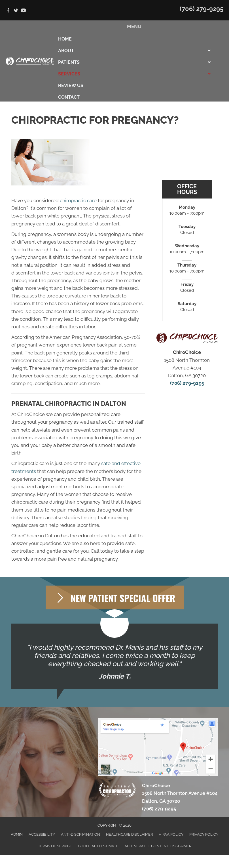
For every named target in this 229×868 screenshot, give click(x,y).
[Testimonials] (114, 656)
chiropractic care (78, 200)
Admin (17, 834)
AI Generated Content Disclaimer (158, 846)
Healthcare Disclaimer (129, 834)
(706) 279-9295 (202, 9)
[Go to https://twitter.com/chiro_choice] (16, 11)
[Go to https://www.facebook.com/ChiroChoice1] (8, 11)
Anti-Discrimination (80, 834)
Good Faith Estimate (98, 846)
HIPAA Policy (171, 834)
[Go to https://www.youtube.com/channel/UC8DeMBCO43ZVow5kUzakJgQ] (23, 11)
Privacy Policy (204, 834)
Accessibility (42, 834)
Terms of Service (55, 846)
